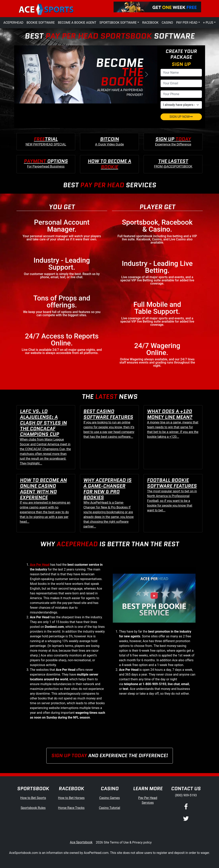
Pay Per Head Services (148, 800)
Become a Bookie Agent (77, 23)
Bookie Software (41, 23)
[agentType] (181, 105)
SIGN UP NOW (181, 117)
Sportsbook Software (118, 23)
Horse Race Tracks (71, 808)
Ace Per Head (40, 565)
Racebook (150, 23)
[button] (25, 74)
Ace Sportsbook (81, 842)
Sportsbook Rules (33, 808)
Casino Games (110, 798)
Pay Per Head (187, 23)
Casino (167, 23)
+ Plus (208, 23)
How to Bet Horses (71, 798)
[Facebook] (186, 807)
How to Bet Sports (33, 798)
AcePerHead (13, 23)
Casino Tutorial (109, 808)
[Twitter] (186, 819)
